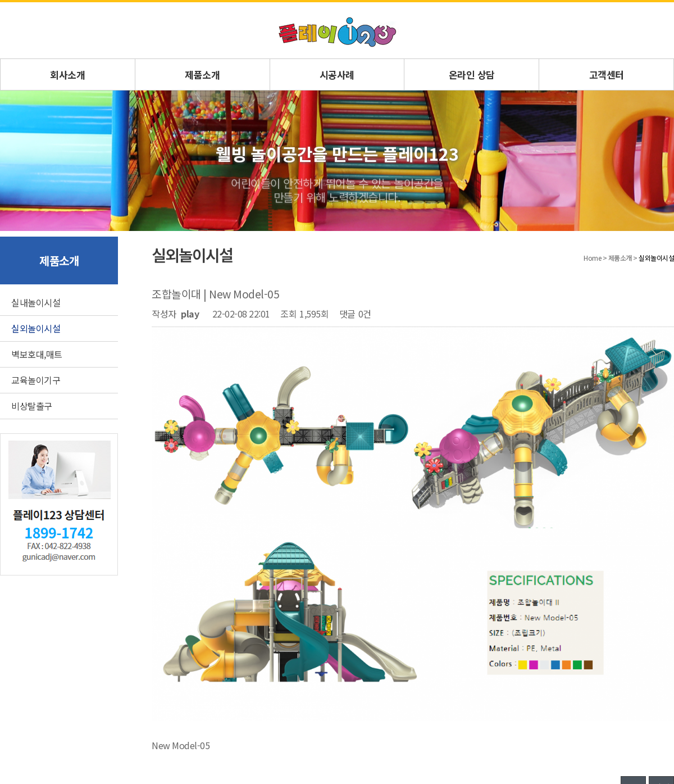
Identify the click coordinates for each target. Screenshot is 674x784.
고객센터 (607, 74)
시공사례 (337, 74)
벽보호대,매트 (37, 354)
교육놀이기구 (36, 380)
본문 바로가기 (0, 3)
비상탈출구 (32, 406)
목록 (633, 598)
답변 (661, 598)
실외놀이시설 (36, 328)
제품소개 (202, 74)
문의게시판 (100, 672)
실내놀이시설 (36, 302)
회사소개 (67, 74)
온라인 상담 (472, 74)
